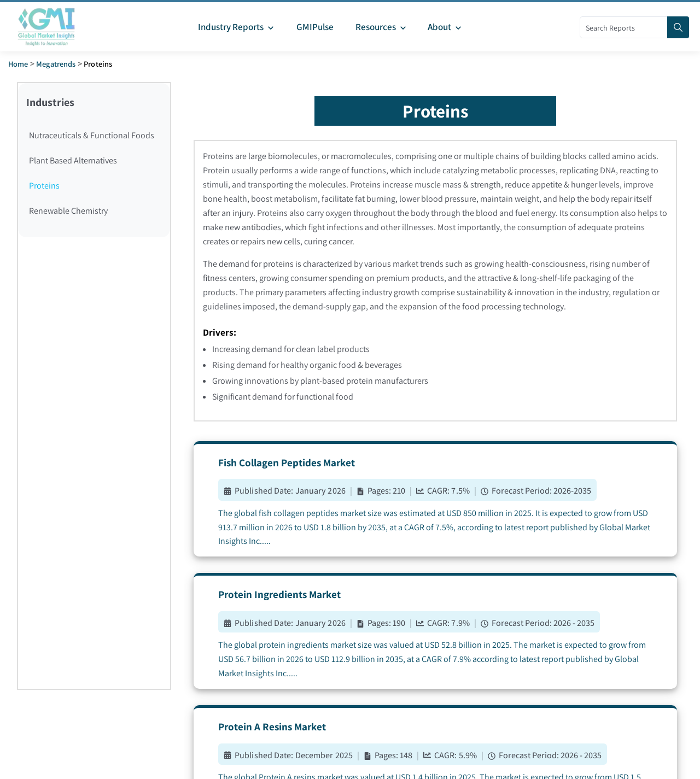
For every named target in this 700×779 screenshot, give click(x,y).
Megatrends (56, 64)
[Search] (678, 27)
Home (18, 64)
